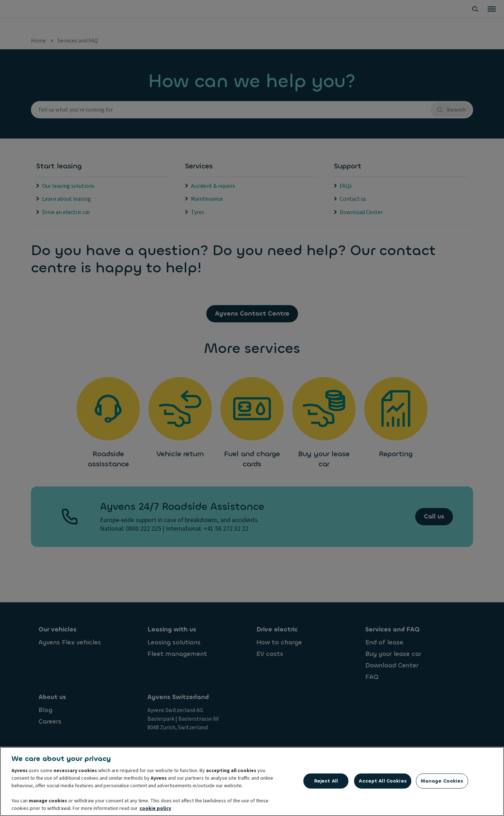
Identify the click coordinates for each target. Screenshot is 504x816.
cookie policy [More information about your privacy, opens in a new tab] (155, 809)
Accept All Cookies (382, 781)
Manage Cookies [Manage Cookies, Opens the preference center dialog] (442, 781)
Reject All (326, 781)
